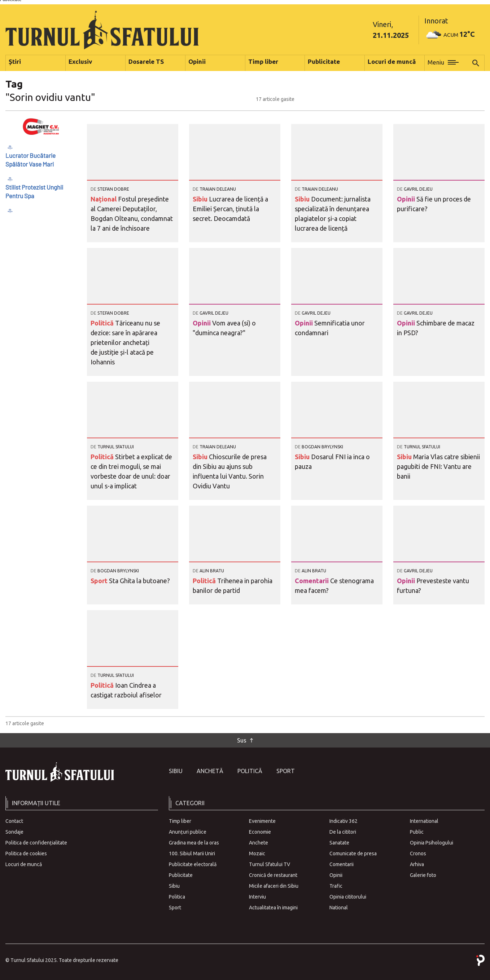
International (424, 821)
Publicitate (181, 875)
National (339, 908)
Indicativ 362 (344, 821)
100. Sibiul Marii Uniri (192, 853)
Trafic (336, 886)
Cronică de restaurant (273, 875)
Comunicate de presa (353, 853)
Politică (103, 323)
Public (417, 832)
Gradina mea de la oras (194, 843)
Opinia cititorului (348, 897)
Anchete (259, 843)
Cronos (418, 853)
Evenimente (262, 821)
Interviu (257, 897)
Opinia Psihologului (432, 843)
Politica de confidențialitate (36, 843)
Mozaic (257, 853)
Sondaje (14, 832)
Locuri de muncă (24, 864)
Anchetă (210, 771)
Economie (260, 832)
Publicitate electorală (193, 864)
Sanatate (339, 843)
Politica (177, 897)
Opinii (407, 199)
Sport (100, 581)
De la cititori (343, 832)
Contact (14, 821)
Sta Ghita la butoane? (139, 581)
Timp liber (180, 821)
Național (104, 199)
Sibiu (201, 199)
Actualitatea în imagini (273, 908)
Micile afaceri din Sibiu (274, 886)
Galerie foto (423, 875)
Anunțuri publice (188, 832)
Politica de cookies (26, 853)
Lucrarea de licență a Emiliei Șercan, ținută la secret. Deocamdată (230, 209)
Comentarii (312, 581)
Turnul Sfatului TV (270, 864)
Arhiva (417, 864)
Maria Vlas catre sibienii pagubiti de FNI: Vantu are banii (438, 466)
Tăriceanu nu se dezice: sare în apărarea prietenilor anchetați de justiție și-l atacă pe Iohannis (125, 342)
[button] (443, 63)
